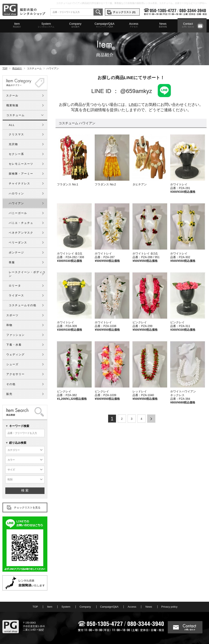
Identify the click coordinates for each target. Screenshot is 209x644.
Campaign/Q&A (104, 25)
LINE (133, 105)
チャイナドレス (19, 183)
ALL (12, 125)
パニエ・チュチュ (21, 223)
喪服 (12, 262)
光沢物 (13, 144)
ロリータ (15, 286)
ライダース (16, 295)
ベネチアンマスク (21, 233)
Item (17, 25)
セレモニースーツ (21, 164)
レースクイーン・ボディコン (27, 274)
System (46, 25)
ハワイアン (16, 203)
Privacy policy (169, 607)
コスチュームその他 (23, 305)
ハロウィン (16, 193)
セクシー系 (16, 154)
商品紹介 (17, 68)
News (163, 25)
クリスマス (16, 134)
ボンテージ (16, 253)
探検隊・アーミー (21, 174)
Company (75, 25)
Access (134, 25)
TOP (5, 68)
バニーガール (18, 213)
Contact (188, 25)
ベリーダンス (18, 242)
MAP (41, 630)
